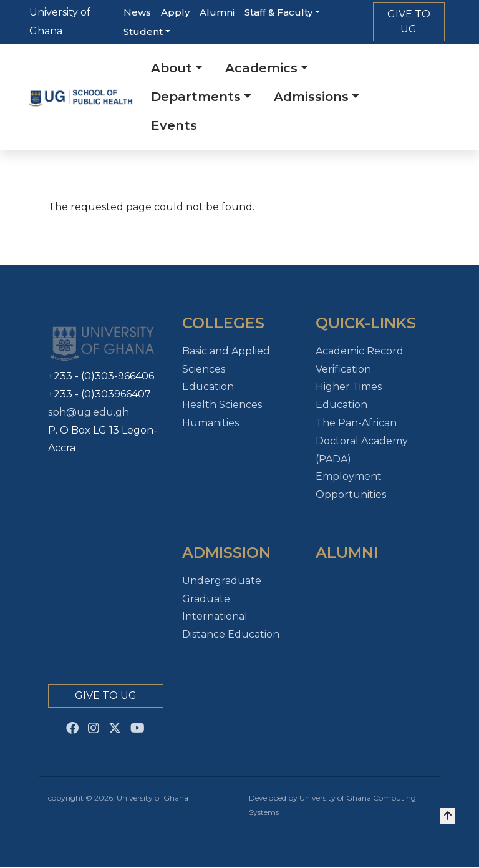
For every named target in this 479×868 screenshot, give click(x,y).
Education (208, 387)
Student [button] (143, 32)
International (215, 616)
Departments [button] (196, 97)
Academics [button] (261, 68)
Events (174, 125)
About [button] (172, 68)
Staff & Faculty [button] (278, 12)
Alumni (217, 12)
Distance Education (231, 634)
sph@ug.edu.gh (89, 412)
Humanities (210, 423)
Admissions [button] (311, 97)
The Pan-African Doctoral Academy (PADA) (362, 441)
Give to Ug (106, 695)
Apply (175, 12)
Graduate (206, 599)
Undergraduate (222, 581)
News (137, 12)
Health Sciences (222, 405)
